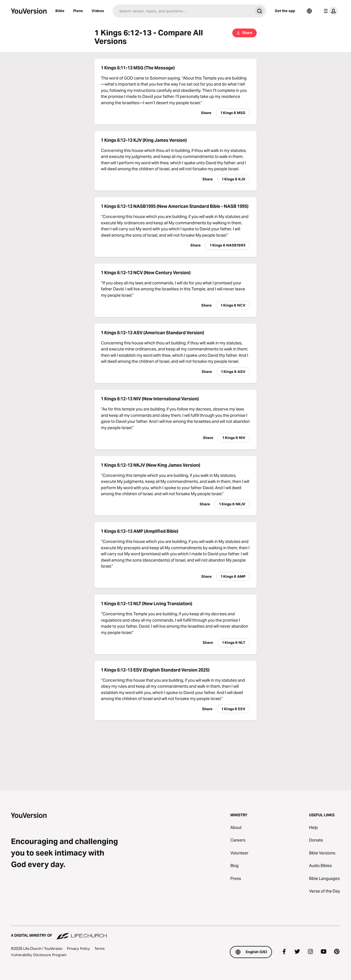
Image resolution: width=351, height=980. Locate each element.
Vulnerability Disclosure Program (39, 955)
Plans (78, 11)
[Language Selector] (309, 11)
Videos (98, 11)
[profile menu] (330, 11)
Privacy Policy (78, 948)
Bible (60, 11)
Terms (100, 948)
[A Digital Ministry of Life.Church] (175, 933)
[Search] (183, 11)
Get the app (285, 11)
